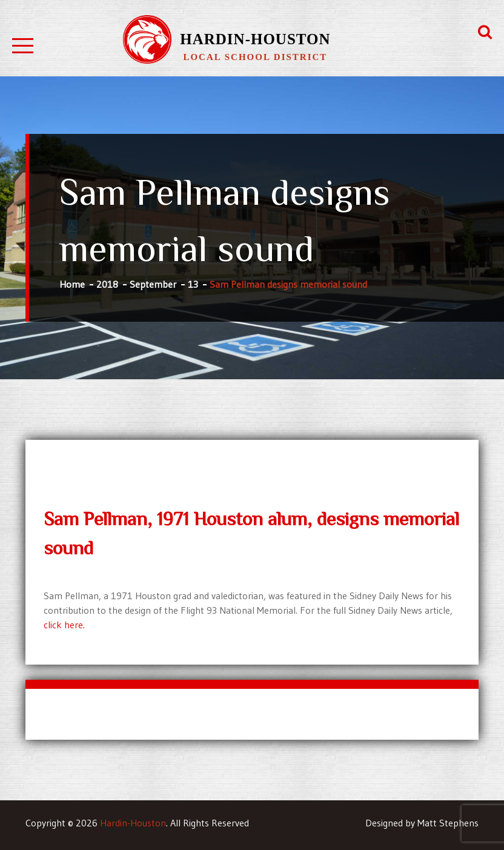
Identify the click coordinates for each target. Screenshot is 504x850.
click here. (64, 625)
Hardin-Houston (255, 39)
